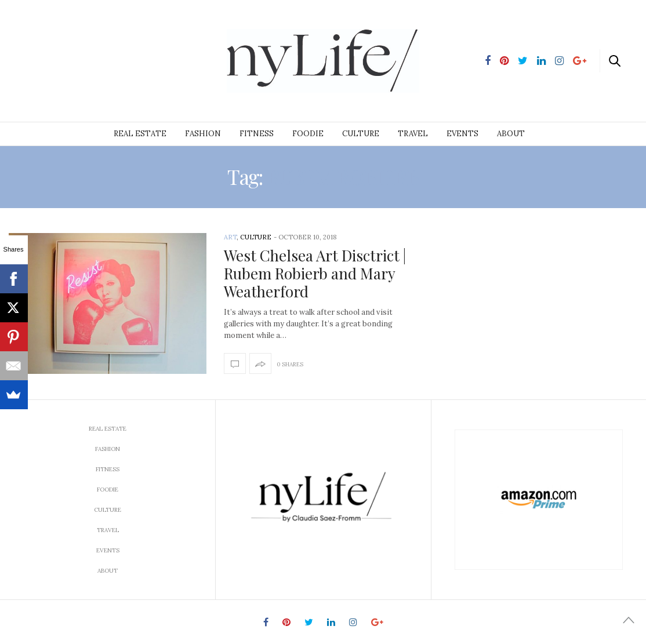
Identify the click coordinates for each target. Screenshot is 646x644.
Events (462, 134)
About (511, 134)
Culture (361, 134)
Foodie (308, 134)
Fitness (257, 134)
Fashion (203, 134)
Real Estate (140, 134)
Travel (413, 134)
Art (230, 237)
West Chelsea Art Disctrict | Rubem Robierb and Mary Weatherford (315, 273)
